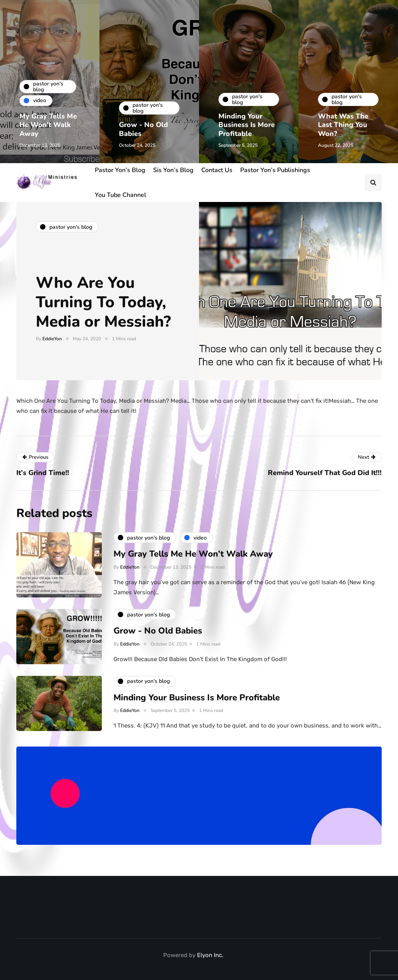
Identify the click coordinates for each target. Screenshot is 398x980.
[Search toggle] (373, 183)
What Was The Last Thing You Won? (343, 125)
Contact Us (217, 170)
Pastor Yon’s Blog (120, 170)
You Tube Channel (120, 195)
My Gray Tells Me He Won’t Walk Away (48, 125)
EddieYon (52, 339)
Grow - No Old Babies (143, 129)
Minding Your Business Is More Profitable (247, 125)
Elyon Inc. (210, 955)
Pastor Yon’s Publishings (275, 170)
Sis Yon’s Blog (173, 170)
